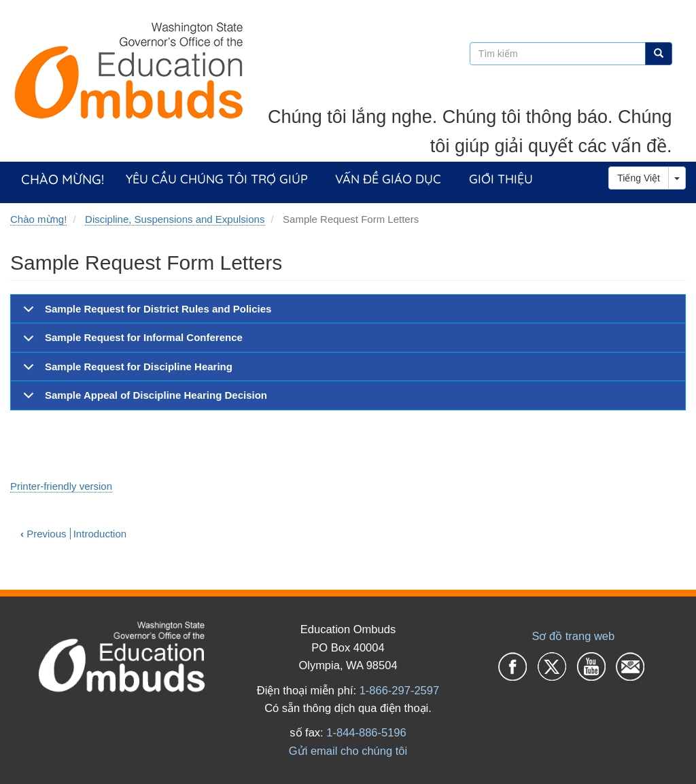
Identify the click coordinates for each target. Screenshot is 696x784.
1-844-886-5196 (366, 732)
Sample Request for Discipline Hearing (125, 371)
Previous (43, 534)
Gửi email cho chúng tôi (348, 751)
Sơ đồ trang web (573, 636)
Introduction (100, 534)
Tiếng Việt (639, 178)
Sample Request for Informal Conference (130, 342)
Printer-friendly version (61, 486)
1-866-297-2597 (399, 690)
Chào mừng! (63, 179)
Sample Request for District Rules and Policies (145, 313)
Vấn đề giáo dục (388, 179)
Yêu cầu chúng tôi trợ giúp (217, 179)
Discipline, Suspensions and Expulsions (175, 219)
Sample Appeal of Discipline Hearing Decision (143, 399)
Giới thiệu (501, 179)
